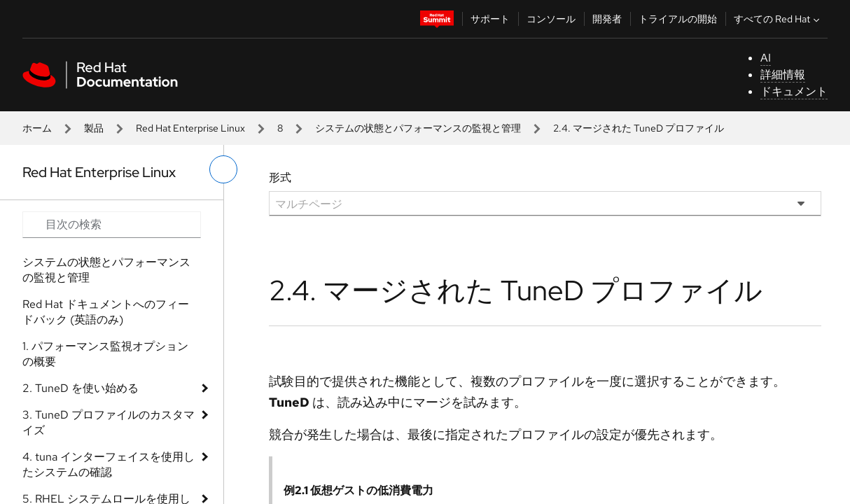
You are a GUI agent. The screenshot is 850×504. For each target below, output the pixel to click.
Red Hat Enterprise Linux (190, 128)
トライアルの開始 (678, 19)
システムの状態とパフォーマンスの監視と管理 (418, 128)
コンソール (551, 19)
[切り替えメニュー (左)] (223, 169)
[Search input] (112, 225)
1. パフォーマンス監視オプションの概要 (105, 354)
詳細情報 (783, 75)
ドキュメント (794, 91)
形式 (280, 177)
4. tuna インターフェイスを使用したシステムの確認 (109, 464)
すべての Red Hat (778, 19)
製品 (94, 128)
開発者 (607, 19)
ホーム (37, 128)
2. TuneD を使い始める (81, 388)
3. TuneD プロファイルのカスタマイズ (109, 422)
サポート (490, 19)
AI (766, 58)
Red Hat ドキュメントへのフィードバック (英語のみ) (106, 312)
